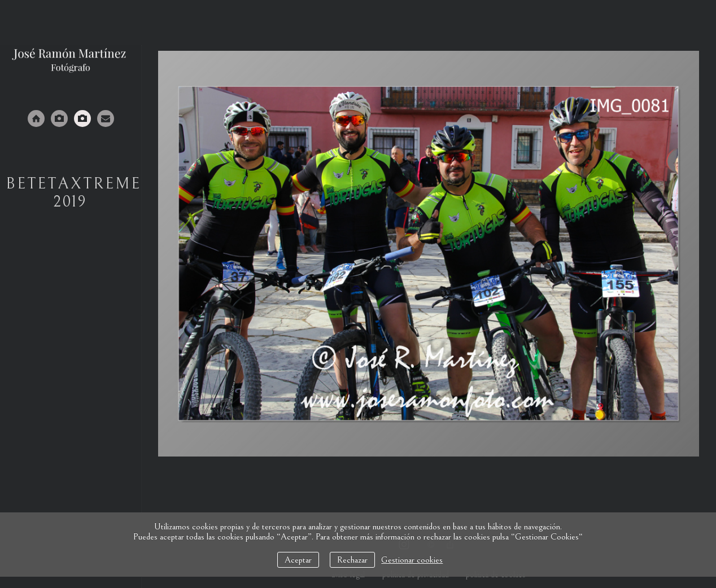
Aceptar (298, 560)
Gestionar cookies (412, 560)
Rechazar (352, 560)
